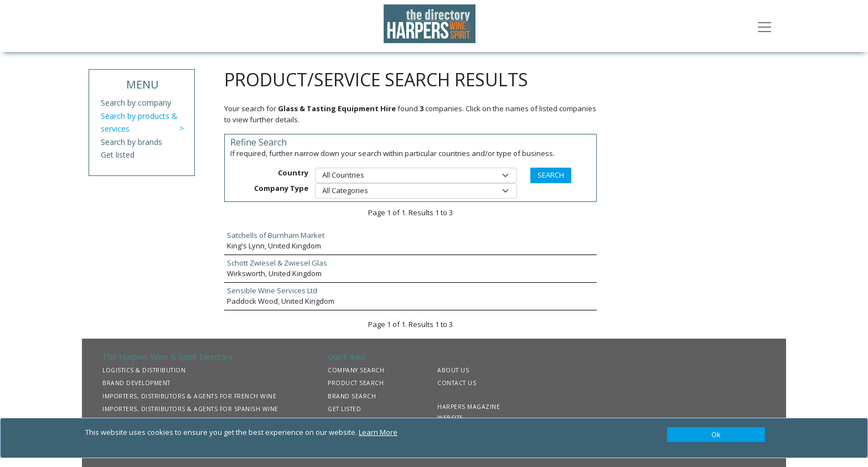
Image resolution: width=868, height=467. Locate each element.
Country (293, 173)
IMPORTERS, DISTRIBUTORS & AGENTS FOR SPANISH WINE (190, 409)
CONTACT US (457, 383)
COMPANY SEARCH (356, 370)
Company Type (281, 188)
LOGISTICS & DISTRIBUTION (144, 370)
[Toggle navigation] (764, 26)
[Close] (716, 435)
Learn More (378, 432)
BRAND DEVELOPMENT (136, 383)
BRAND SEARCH (352, 396)
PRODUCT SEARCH (356, 383)
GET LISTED (344, 409)
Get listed (118, 155)
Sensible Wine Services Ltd (272, 290)
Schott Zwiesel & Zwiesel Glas (277, 263)
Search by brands (131, 142)
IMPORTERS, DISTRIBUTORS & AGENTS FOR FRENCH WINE (189, 396)
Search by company (136, 103)
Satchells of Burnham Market (276, 235)
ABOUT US (453, 370)
